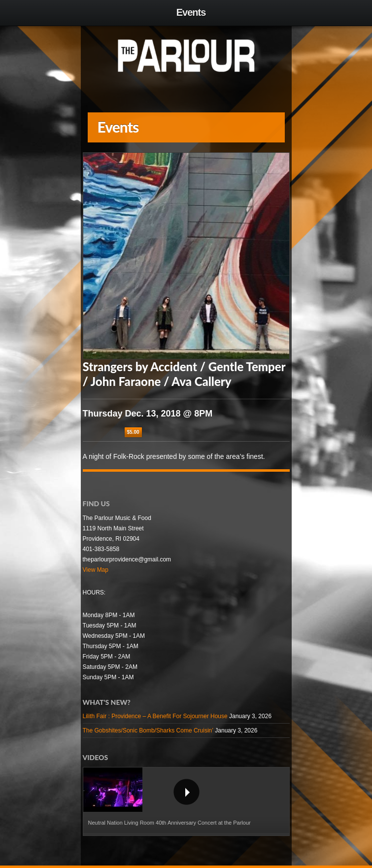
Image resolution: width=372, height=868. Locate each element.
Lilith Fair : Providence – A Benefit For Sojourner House (155, 716)
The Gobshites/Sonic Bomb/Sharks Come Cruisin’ (148, 730)
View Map (96, 570)
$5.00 (133, 432)
